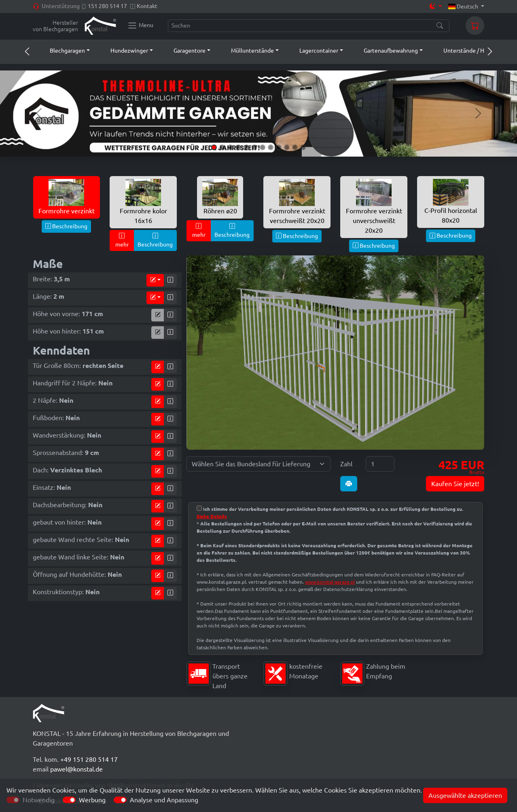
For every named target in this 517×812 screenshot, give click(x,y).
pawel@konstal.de (76, 769)
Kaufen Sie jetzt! (455, 484)
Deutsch (464, 6)
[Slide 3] (230, 147)
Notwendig (39, 800)
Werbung (92, 800)
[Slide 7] (263, 147)
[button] (62, 51)
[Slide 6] (254, 147)
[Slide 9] (279, 147)
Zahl (346, 464)
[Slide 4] (238, 147)
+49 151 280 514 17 (89, 759)
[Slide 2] (222, 147)
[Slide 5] (246, 147)
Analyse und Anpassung (164, 800)
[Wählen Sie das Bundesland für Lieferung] (258, 464)
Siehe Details (212, 516)
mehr (122, 240)
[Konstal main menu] (140, 26)
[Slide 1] (214, 147)
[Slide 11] (295, 147)
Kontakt (147, 6)
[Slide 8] (271, 147)
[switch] (69, 800)
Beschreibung (66, 226)
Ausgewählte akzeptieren (465, 795)
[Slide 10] (287, 147)
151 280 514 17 (107, 6)
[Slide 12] (303, 147)
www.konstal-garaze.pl (330, 582)
